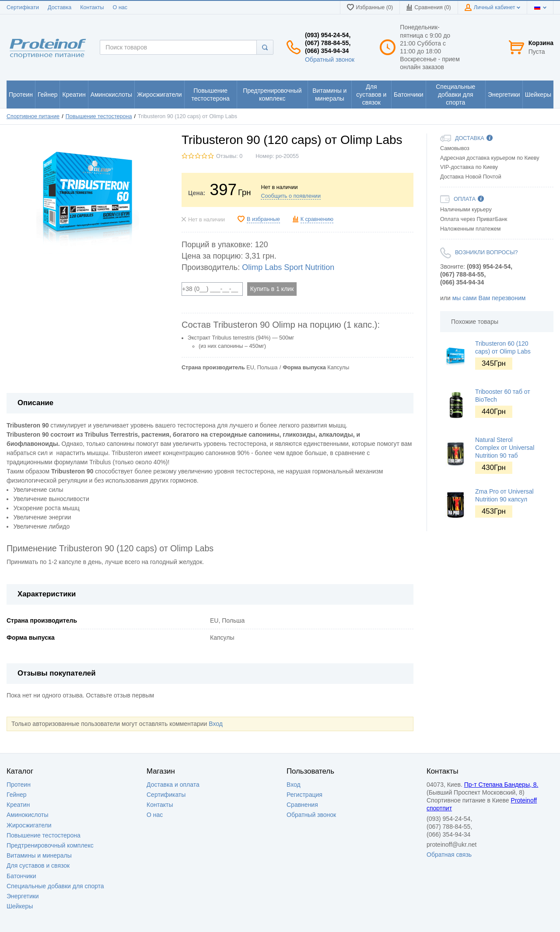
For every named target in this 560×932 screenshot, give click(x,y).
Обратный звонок (330, 60)
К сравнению (317, 219)
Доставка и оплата (173, 785)
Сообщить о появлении (290, 196)
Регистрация (304, 795)
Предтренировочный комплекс (50, 845)
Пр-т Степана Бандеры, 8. (501, 785)
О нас (120, 7)
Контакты (92, 7)
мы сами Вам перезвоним (489, 298)
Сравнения (302, 805)
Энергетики (23, 896)
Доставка (59, 7)
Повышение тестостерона (99, 116)
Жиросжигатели (29, 825)
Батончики (21, 876)
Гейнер (17, 795)
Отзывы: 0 (229, 156)
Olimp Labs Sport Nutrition (288, 267)
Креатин (18, 805)
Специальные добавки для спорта (55, 886)
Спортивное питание (33, 116)
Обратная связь (449, 855)
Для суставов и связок (38, 865)
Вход (216, 724)
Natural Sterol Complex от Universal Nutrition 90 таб (505, 448)
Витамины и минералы (39, 855)
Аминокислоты (28, 815)
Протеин (19, 785)
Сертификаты (166, 795)
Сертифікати (23, 7)
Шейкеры (20, 906)
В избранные (263, 219)
